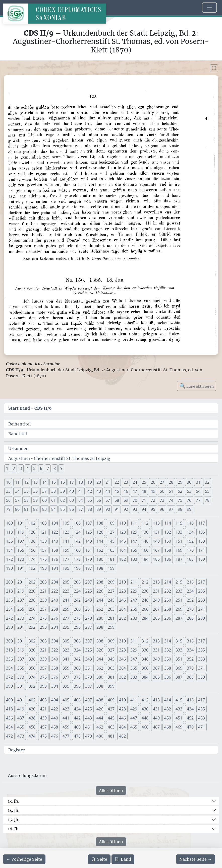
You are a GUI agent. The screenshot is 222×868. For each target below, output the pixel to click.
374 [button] (32, 677)
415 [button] (179, 700)
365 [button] (134, 668)
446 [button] (122, 718)
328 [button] (122, 650)
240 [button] (55, 600)
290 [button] (9, 627)
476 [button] (55, 736)
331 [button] (156, 650)
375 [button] (43, 677)
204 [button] (55, 582)
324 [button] (77, 650)
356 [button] (32, 668)
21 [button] (108, 482)
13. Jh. (13, 801)
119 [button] (21, 532)
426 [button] (100, 709)
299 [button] (111, 627)
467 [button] (156, 727)
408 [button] (100, 700)
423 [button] (66, 709)
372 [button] (9, 677)
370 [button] (190, 668)
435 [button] (202, 709)
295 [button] (66, 627)
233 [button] (179, 591)
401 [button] (21, 700)
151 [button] (179, 541)
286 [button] (168, 618)
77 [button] (198, 500)
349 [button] (156, 659)
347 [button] (134, 659)
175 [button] (43, 559)
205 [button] (66, 582)
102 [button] (32, 523)
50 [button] (162, 491)
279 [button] (89, 618)
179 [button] (89, 559)
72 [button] (153, 500)
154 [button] (9, 550)
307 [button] (89, 641)
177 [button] (66, 559)
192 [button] (32, 568)
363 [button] (111, 668)
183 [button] (134, 559)
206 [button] (77, 582)
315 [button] (179, 641)
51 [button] (171, 491)
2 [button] (14, 468)
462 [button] (100, 727)
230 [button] (145, 591)
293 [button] (43, 627)
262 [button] (100, 609)
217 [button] (202, 582)
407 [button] (89, 700)
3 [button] (21, 468)
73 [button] (162, 500)
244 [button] (100, 600)
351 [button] (179, 659)
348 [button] (145, 659)
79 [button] (8, 509)
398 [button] (100, 686)
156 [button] (32, 550)
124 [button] (77, 532)
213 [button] (156, 582)
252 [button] (190, 600)
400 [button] (9, 700)
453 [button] (202, 718)
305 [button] (66, 641)
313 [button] (156, 641)
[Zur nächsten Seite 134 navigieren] (196, 859)
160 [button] (77, 550)
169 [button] (179, 550)
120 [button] (32, 532)
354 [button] (9, 668)
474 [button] (32, 736)
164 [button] (122, 550)
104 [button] (55, 523)
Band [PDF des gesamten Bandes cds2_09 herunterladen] (123, 859)
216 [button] (190, 582)
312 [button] (145, 641)
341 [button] (66, 659)
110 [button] (122, 523)
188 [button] (190, 559)
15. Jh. (14, 820)
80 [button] (17, 509)
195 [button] (66, 568)
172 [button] (9, 559)
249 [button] (156, 600)
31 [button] (198, 482)
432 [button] (168, 709)
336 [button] (9, 659)
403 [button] (43, 700)
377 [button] (66, 677)
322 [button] (55, 650)
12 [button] (26, 482)
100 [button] (9, 523)
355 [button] (21, 668)
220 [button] (32, 591)
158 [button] (55, 550)
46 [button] (126, 491)
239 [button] (43, 600)
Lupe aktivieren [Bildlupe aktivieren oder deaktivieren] (197, 386)
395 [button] (66, 686)
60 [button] (44, 500)
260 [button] (77, 609)
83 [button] (44, 509)
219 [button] (21, 591)
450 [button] (168, 718)
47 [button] (135, 491)
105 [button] (66, 523)
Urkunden (18, 449)
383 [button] (134, 677)
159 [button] (66, 550)
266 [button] (145, 609)
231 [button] (156, 591)
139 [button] (43, 541)
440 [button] (55, 718)
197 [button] (89, 568)
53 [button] (189, 491)
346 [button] (122, 659)
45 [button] (117, 491)
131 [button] (156, 532)
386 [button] (168, 677)
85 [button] (63, 509)
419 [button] (21, 709)
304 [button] (55, 641)
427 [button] (111, 709)
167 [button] (156, 550)
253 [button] (202, 600)
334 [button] (190, 650)
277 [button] (66, 618)
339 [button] (43, 659)
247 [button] (134, 600)
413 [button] (156, 700)
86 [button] (72, 509)
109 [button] (111, 523)
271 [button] (202, 609)
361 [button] (89, 668)
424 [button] (77, 709)
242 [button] (77, 600)
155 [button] (21, 550)
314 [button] (168, 641)
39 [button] (63, 491)
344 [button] (100, 659)
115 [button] (179, 523)
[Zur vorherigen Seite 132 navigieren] (24, 859)
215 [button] (179, 582)
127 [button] (111, 532)
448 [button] (145, 718)
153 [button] (202, 541)
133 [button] (179, 532)
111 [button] (134, 523)
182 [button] (122, 559)
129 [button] (134, 532)
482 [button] (122, 736)
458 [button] (55, 727)
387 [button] (179, 677)
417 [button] (202, 700)
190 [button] (9, 568)
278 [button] (77, 618)
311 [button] (134, 641)
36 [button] (35, 491)
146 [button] (122, 541)
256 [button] (32, 609)
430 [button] (145, 709)
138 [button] (32, 541)
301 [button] (21, 641)
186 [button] (168, 559)
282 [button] (122, 618)
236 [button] (9, 600)
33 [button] (8, 491)
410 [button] (122, 700)
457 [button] (43, 727)
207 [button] (89, 582)
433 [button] (179, 709)
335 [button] (202, 650)
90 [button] (108, 509)
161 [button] (89, 550)
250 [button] (168, 600)
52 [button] (180, 491)
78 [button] (207, 500)
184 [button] (145, 559)
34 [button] (17, 491)
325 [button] (89, 650)
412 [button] (145, 700)
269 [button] (179, 609)
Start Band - (30, 408)
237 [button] (21, 600)
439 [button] (43, 718)
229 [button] (134, 591)
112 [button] (145, 523)
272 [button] (9, 618)
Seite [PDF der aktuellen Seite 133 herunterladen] (99, 859)
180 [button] (100, 559)
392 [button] (32, 686)
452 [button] (190, 718)
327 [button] (111, 650)
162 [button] (100, 550)
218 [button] (9, 591)
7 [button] (48, 468)
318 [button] (9, 650)
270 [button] (190, 609)
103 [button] (43, 523)
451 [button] (179, 718)
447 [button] (134, 718)
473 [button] (21, 736)
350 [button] (168, 659)
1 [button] (7, 468)
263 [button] (111, 609)
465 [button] (134, 727)
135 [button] (202, 532)
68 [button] (117, 500)
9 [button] (61, 468)
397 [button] (89, 686)
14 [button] (44, 482)
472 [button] (9, 736)
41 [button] (81, 491)
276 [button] (55, 618)
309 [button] (111, 641)
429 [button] (134, 709)
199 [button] (111, 568)
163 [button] (111, 550)
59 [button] (35, 500)
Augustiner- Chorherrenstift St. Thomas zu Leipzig (59, 458)
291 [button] (21, 627)
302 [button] (32, 641)
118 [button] (9, 532)
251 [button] (179, 600)
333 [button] (179, 650)
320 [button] (32, 650)
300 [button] (9, 641)
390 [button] (9, 686)
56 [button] (8, 500)
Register (17, 750)
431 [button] (156, 709)
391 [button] (21, 686)
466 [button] (145, 727)
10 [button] (8, 482)
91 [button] (117, 509)
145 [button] (111, 541)
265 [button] (134, 609)
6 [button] (41, 468)
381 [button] (111, 677)
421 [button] (43, 709)
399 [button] (111, 686)
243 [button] (89, 600)
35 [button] (26, 491)
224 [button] (77, 591)
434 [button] (190, 709)
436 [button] (9, 718)
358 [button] (55, 668)
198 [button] (100, 568)
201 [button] (21, 582)
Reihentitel (19, 424)
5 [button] (34, 468)
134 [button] (190, 532)
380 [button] (100, 677)
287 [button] (179, 618)
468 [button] (168, 727)
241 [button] (66, 600)
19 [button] (90, 482)
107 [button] (89, 523)
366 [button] (145, 668)
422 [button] (55, 709)
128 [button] (122, 532)
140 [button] (55, 541)
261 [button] (89, 609)
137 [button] (21, 541)
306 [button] (77, 641)
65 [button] (90, 500)
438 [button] (32, 718)
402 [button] (32, 700)
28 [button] (171, 482)
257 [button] (43, 609)
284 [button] (145, 618)
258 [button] (55, 609)
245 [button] (111, 600)
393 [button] (43, 686)
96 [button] (162, 509)
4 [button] (27, 468)
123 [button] (66, 532)
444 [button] (100, 718)
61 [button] (53, 500)
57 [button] (17, 500)
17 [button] (72, 482)
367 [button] (156, 668)
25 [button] (144, 482)
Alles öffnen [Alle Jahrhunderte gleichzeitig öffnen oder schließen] (111, 790)
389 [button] (202, 677)
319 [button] (21, 650)
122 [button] (55, 532)
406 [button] (77, 700)
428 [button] (122, 709)
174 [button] (32, 559)
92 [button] (126, 509)
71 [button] (144, 500)
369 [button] (179, 668)
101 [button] (21, 523)
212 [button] (145, 582)
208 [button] (100, 582)
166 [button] (145, 550)
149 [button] (156, 541)
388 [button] (190, 677)
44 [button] (108, 491)
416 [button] (190, 700)
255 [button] (21, 609)
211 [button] (134, 582)
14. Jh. (14, 810)
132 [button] (168, 532)
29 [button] (180, 482)
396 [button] (77, 686)
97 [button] (171, 509)
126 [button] (100, 532)
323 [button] (66, 650)
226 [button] (100, 591)
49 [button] (153, 491)
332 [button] (168, 650)
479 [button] (89, 736)
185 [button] (156, 559)
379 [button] (89, 677)
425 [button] (89, 709)
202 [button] (32, 582)
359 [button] (66, 668)
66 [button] (99, 500)
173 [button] (21, 559)
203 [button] (43, 582)
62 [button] (63, 500)
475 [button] (43, 736)
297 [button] (89, 627)
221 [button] (43, 591)
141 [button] (66, 541)
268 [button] (168, 609)
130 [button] (145, 532)
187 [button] (179, 559)
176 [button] (55, 559)
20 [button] (99, 482)
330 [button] (145, 650)
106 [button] (77, 523)
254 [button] (9, 609)
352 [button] (190, 659)
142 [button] (77, 541)
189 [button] (202, 559)
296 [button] (77, 627)
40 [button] (72, 491)
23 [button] (126, 482)
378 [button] (77, 677)
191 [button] (21, 568)
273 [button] (21, 618)
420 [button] (32, 709)
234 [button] (190, 591)
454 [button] (9, 727)
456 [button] (32, 727)
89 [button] (99, 509)
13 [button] (35, 482)
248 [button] (145, 600)
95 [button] (153, 509)
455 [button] (21, 727)
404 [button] (55, 700)
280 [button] (100, 618)
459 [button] (66, 727)
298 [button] (100, 627)
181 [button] (111, 559)
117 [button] (202, 523)
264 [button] (122, 609)
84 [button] (53, 509)
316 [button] (190, 641)
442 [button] (77, 718)
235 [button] (202, 591)
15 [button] (53, 482)
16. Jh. (14, 829)
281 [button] (111, 618)
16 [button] (63, 482)
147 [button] (134, 541)
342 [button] (77, 659)
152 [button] (190, 541)
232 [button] (168, 591)
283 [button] (134, 618)
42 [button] (90, 491)
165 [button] (134, 550)
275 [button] (43, 618)
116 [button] (190, 523)
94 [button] (144, 509)
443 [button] (89, 718)
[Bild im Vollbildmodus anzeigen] (214, 68)
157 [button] (43, 550)
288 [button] (190, 618)
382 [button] (122, 677)
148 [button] (145, 541)
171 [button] (202, 550)
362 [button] (100, 668)
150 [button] (168, 541)
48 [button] (144, 491)
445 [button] (111, 718)
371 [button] (202, 668)
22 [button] (117, 482)
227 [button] (111, 591)
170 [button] (190, 550)
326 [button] (100, 650)
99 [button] (189, 509)
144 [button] (100, 541)
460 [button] (77, 727)
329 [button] (134, 650)
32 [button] (207, 482)
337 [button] (21, 659)
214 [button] (168, 582)
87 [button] (81, 509)
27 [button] (162, 482)
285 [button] (156, 618)
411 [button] (134, 700)
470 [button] (190, 727)
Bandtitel (18, 434)
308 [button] (100, 641)
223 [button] (66, 591)
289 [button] (202, 618)
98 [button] (180, 509)
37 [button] (44, 491)
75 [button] (180, 500)
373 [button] (21, 677)
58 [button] (26, 500)
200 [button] (9, 582)
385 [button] (156, 677)
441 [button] (66, 718)
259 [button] (66, 609)
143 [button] (89, 541)
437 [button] (21, 718)
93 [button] (135, 509)
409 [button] (111, 700)
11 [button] (17, 482)
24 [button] (135, 482)
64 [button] (81, 500)
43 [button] (99, 491)
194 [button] (55, 568)
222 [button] (55, 591)
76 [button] (189, 500)
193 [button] (43, 568)
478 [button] (77, 736)
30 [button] (189, 482)
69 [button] (126, 500)
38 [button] (53, 491)
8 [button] (55, 468)
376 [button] (55, 677)
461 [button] (89, 727)
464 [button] (122, 727)
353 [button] (202, 659)
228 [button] (122, 591)
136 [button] (9, 541)
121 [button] (43, 532)
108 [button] (100, 523)
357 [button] (43, 668)
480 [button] (100, 736)
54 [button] (198, 491)
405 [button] (66, 700)
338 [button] (32, 659)
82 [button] (35, 509)
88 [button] (90, 509)
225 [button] (89, 591)
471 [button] (202, 727)
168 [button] (168, 550)
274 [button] (32, 618)
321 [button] (43, 650)
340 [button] (55, 659)
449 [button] (156, 718)
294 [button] (55, 627)
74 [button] (171, 500)
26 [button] (153, 482)
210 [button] (122, 582)
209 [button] (111, 582)
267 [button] (156, 609)
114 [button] (168, 523)
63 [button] (72, 500)
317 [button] (202, 641)
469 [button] (179, 727)
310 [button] (122, 641)
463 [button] (111, 727)
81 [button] (26, 509)
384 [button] (145, 677)
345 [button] (111, 659)
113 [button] (156, 523)
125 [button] (89, 532)
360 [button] (77, 668)
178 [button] (77, 559)
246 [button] (122, 600)
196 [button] (77, 568)
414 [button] (168, 700)
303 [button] (43, 641)
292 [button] (32, 627)
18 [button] (81, 482)
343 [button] (89, 659)
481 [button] (111, 736)
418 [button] (9, 709)
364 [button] (122, 668)
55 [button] (207, 491)
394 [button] (55, 686)
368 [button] (168, 668)
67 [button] (108, 500)
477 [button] (66, 736)
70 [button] (135, 500)
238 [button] (32, 600)
